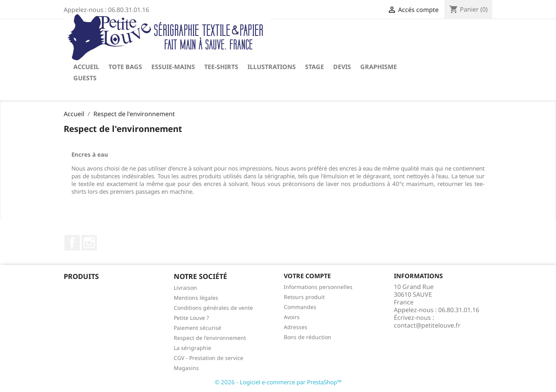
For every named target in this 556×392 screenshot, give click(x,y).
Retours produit (304, 297)
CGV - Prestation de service (208, 358)
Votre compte (307, 276)
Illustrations (272, 67)
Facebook (72, 243)
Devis (342, 67)
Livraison (185, 288)
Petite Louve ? (191, 318)
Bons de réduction (308, 337)
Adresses (296, 327)
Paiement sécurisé (197, 328)
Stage (314, 67)
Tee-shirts (221, 67)
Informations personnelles (318, 287)
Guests (85, 78)
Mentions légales (196, 298)
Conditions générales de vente (213, 308)
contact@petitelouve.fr (427, 325)
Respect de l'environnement (210, 338)
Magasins (186, 368)
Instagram (89, 243)
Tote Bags (125, 67)
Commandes (300, 307)
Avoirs (292, 317)
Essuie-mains (173, 67)
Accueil (86, 67)
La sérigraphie (192, 348)
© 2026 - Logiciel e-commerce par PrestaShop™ (278, 382)
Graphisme (379, 67)
